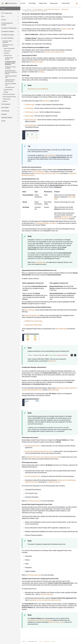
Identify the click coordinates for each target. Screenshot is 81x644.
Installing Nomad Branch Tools (11, 77)
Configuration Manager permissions (46, 223)
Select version (65, 3)
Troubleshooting (11, 99)
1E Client (10, 20)
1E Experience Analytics (10, 31)
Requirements (7, 51)
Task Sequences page (32, 112)
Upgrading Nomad (11, 90)
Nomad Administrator (38, 172)
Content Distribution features (11, 97)
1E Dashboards (10, 111)
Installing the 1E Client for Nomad (10, 68)
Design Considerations (9, 49)
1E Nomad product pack (32, 446)
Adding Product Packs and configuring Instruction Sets (43, 457)
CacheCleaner (71, 480)
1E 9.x (10, 16)
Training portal (54, 3)
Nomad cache (62, 480)
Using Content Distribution (11, 95)
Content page (29, 108)
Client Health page (31, 125)
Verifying (6, 92)
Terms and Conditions (46, 641)
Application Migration (10, 117)
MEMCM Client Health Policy (34, 321)
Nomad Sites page (31, 120)
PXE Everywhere (10, 104)
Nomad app (46, 101)
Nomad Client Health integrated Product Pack (39, 451)
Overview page (30, 105)
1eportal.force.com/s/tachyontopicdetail (40, 620)
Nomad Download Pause (62, 219)
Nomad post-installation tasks (11, 84)
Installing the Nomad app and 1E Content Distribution (10, 63)
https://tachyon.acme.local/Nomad (38, 89)
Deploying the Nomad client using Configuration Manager (11, 72)
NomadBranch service (53, 482)
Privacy (40, 641)
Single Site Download (32, 482)
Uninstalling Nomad (10, 87)
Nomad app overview (63, 388)
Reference (11, 102)
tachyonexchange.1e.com (56, 622)
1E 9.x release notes (10, 13)
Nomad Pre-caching (67, 217)
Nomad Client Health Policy (33, 325)
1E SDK (10, 121)
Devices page (29, 116)
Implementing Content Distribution (11, 45)
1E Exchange (32, 3)
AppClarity (10, 114)
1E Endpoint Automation (10, 35)
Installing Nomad (11, 56)
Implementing (52, 9)
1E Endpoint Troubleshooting (10, 28)
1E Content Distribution (10, 38)
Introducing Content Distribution (11, 42)
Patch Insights (10, 108)
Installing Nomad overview (9, 59)
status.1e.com (22, 3)
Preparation (7, 53)
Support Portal (43, 3)
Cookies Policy (53, 641)
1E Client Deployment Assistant (10, 24)
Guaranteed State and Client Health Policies (47, 173)
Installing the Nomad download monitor (10, 81)
